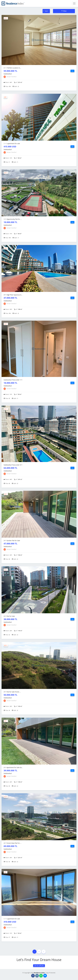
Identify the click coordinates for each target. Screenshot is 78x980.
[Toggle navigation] (74, 3)
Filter (64, 11)
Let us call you (39, 966)
